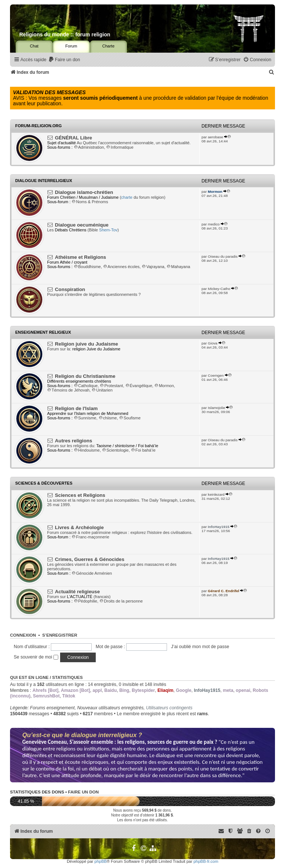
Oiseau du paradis (223, 256)
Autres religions (73, 441)
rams (202, 714)
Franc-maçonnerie (90, 537)
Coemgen (216, 375)
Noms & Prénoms (90, 202)
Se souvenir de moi (36, 657)
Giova (213, 343)
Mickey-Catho (219, 289)
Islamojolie (217, 408)
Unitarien (102, 390)
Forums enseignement (52, 708)
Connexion (23, 635)
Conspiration (70, 289)
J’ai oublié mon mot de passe (200, 647)
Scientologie (115, 450)
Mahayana (178, 267)
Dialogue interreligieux (44, 181)
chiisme (108, 418)
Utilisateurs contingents (169, 708)
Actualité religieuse (77, 592)
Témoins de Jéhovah (68, 390)
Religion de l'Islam (76, 408)
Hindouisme (87, 450)
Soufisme (130, 418)
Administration (89, 147)
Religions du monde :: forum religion (65, 34)
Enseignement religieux (43, 332)
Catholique (86, 386)
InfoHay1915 (219, 527)
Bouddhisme (87, 267)
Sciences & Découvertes (44, 483)
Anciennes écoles (121, 267)
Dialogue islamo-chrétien (84, 192)
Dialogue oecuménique (82, 225)
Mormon (215, 192)
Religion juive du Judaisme (86, 344)
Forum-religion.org (38, 126)
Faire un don (83, 792)
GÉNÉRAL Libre (73, 138)
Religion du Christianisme (85, 376)
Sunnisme (85, 418)
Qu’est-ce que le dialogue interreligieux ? (82, 735)
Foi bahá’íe (143, 450)
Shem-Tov (108, 230)
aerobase (215, 137)
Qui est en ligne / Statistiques (46, 677)
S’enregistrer (60, 635)
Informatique (120, 147)
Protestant (111, 386)
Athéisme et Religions (81, 257)
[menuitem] (64, 60)
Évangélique (139, 386)
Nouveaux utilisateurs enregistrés (110, 708)
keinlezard (216, 494)
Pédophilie (86, 601)
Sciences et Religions (80, 495)
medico (214, 224)
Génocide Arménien (92, 573)
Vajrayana (153, 267)
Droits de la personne (121, 601)
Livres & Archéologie (79, 527)
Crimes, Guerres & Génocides (90, 559)
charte (127, 197)
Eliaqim (165, 690)
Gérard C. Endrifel (224, 591)
